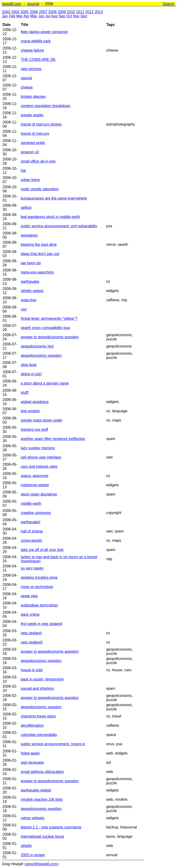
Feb (12, 16)
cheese (27, 87)
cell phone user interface (41, 457)
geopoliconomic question (41, 356)
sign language (32, 762)
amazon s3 (30, 152)
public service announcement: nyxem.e (53, 744)
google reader (32, 115)
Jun (41, 16)
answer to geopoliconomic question (50, 337)
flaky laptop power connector (44, 32)
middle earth (31, 503)
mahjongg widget (35, 485)
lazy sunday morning (38, 448)
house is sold (32, 670)
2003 (6, 12)
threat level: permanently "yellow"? (49, 319)
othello (26, 846)
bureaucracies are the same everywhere (54, 198)
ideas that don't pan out (40, 254)
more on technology (37, 587)
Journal (33, 4)
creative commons (36, 513)
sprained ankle (33, 143)
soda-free (29, 300)
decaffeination (32, 725)
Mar (19, 16)
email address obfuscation (42, 772)
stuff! (25, 392)
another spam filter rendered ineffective (53, 439)
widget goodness (35, 402)
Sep (62, 16)
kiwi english (30, 411)
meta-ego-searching (37, 272)
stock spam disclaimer (39, 494)
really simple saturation (40, 189)
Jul (48, 16)
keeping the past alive (39, 245)
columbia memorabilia (39, 735)
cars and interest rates (39, 466)
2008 (52, 12)
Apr (26, 16)
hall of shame (32, 531)
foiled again (30, 753)
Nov (76, 16)
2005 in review (33, 855)
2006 (34, 12)
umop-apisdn (32, 540)
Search (168, 4)
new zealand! (32, 642)
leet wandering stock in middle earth (50, 217)
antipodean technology (40, 605)
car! (24, 309)
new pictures (31, 69)
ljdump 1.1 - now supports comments (51, 827)
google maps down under (42, 420)
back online (30, 614)
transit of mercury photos (41, 124)
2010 (71, 12)
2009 (62, 12)
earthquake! (31, 522)
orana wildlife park (36, 41)
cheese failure (32, 50)
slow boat (29, 365)
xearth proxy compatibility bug (45, 328)
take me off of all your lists (42, 550)
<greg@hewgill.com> (42, 864)
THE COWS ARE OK (38, 60)
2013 (99, 12)
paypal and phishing (37, 688)
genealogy (29, 235)
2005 (25, 12)
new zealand (31, 633)
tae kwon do (31, 263)
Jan (5, 16)
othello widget (32, 291)
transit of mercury (35, 134)
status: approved (35, 476)
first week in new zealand (42, 624)
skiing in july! (31, 374)
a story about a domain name (45, 383)
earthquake (30, 282)
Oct (69, 16)
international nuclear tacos (43, 836)
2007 (43, 12)
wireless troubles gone (39, 577)
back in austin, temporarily (42, 679)
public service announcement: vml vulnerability (59, 226)
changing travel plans (38, 716)
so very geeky (32, 568)
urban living (30, 180)
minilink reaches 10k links (42, 799)
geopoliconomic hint (37, 346)
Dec (84, 16)
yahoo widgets (33, 818)
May (34, 16)
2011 (80, 12)
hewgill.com (12, 4)
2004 (15, 12)
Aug (54, 16)
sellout (26, 208)
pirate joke (29, 596)
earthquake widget (36, 790)
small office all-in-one (38, 161)
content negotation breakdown (46, 106)
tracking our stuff (35, 429)
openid (26, 78)
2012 (89, 12)
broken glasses (33, 97)
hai (23, 171)
